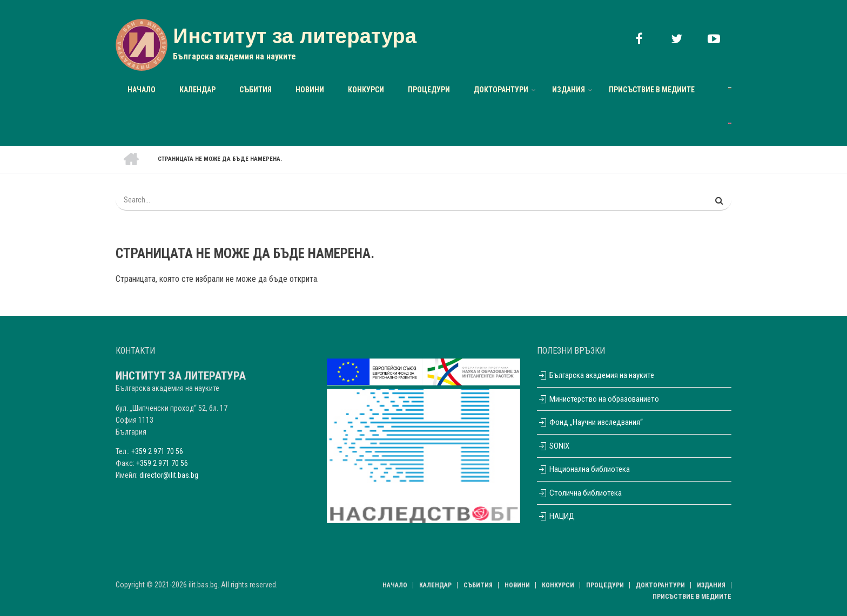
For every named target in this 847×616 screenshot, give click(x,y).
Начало (142, 90)
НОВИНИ (310, 90)
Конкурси (366, 90)
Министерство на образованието (598, 399)
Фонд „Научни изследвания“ (590, 422)
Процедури (429, 90)
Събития (256, 90)
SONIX (553, 446)
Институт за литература (295, 36)
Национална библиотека (583, 469)
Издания (569, 90)
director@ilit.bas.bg (169, 475)
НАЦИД (556, 516)
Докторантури (501, 90)
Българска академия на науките (596, 375)
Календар (197, 90)
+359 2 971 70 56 (157, 451)
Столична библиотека (579, 493)
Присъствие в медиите (652, 90)
